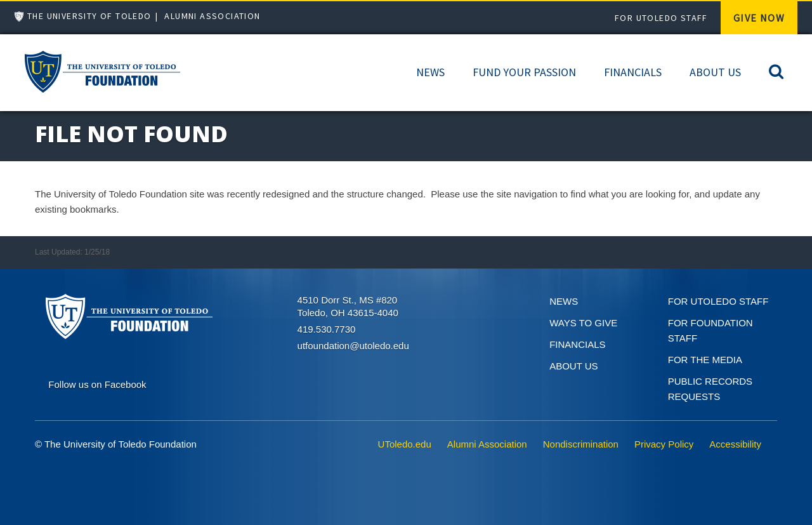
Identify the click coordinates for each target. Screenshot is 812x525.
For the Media (705, 360)
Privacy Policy (664, 444)
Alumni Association (212, 16)
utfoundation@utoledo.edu (353, 346)
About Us (715, 72)
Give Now (759, 18)
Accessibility (735, 444)
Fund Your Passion (524, 72)
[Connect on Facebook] (97, 383)
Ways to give (583, 323)
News (430, 72)
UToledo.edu (405, 444)
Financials (633, 72)
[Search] (776, 71)
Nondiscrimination (581, 444)
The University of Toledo (89, 16)
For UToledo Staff (661, 18)
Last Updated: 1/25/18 (72, 252)
